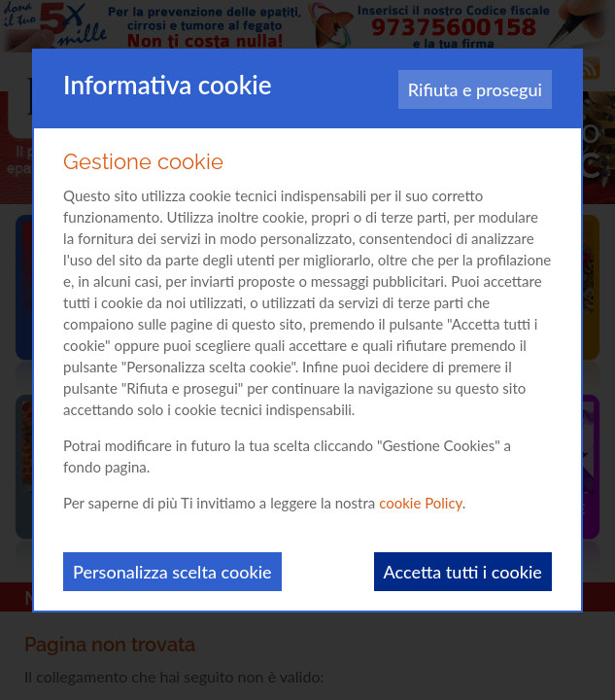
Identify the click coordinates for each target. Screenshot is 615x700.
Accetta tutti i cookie (463, 572)
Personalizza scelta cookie (172, 572)
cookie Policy (421, 503)
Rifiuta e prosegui (475, 89)
